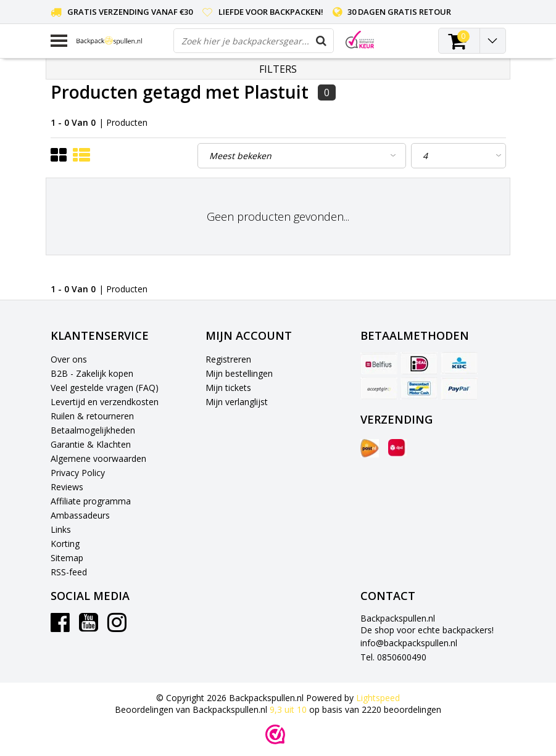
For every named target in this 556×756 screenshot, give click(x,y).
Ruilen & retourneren (92, 416)
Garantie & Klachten (91, 444)
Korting (65, 544)
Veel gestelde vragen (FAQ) (105, 388)
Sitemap (67, 558)
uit (289, 709)
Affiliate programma (91, 501)
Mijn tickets (228, 388)
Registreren (228, 359)
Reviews (67, 487)
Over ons (69, 359)
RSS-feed (69, 572)
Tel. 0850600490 (393, 657)
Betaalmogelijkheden (93, 430)
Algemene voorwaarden (98, 458)
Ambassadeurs (80, 515)
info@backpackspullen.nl (409, 643)
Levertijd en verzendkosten (105, 402)
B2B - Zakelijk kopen (92, 373)
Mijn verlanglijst (237, 402)
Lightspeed (378, 698)
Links (61, 529)
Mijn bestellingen (239, 373)
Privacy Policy (78, 473)
